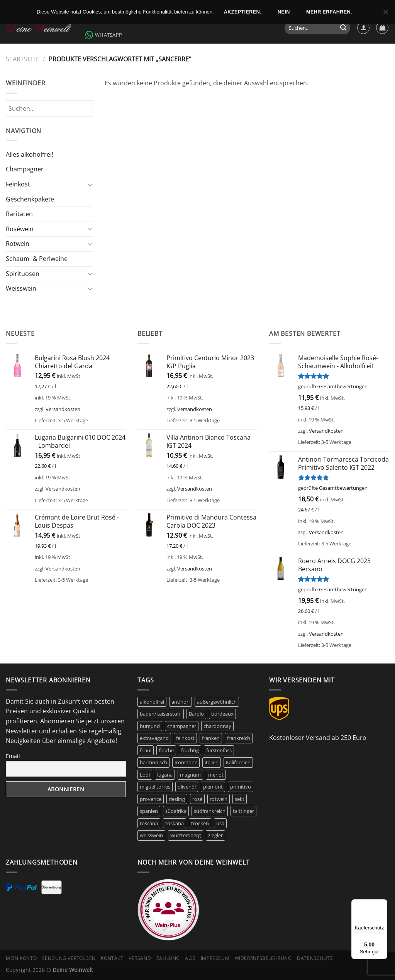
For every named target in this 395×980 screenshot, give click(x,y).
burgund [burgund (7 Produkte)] (150, 726)
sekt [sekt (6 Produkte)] (240, 799)
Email (13, 756)
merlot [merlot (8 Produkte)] (216, 775)
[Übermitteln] (343, 28)
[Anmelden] (363, 28)
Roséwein (20, 229)
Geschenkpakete (30, 199)
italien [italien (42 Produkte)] (212, 762)
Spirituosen (23, 274)
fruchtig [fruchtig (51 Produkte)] (190, 750)
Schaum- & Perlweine (37, 259)
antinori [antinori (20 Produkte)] (181, 702)
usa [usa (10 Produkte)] (220, 823)
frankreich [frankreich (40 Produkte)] (239, 738)
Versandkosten (63, 409)
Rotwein (18, 244)
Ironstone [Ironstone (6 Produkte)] (186, 762)
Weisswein (21, 288)
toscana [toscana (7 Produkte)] (149, 823)
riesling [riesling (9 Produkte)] (177, 799)
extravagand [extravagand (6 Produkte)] (154, 738)
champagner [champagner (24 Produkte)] (182, 726)
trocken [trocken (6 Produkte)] (200, 823)
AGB (190, 958)
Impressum (215, 958)
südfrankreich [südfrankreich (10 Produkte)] (210, 811)
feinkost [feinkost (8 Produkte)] (185, 738)
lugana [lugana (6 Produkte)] (165, 775)
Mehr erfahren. (329, 12)
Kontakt (112, 958)
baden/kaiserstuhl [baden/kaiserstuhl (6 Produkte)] (161, 714)
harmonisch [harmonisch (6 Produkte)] (153, 762)
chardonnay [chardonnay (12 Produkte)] (217, 726)
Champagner (25, 169)
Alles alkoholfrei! (30, 154)
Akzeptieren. (243, 12)
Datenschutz (315, 958)
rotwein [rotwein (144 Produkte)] (219, 799)
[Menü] (383, 904)
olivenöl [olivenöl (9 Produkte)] (187, 787)
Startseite (23, 59)
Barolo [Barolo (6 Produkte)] (196, 714)
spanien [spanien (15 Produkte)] (149, 811)
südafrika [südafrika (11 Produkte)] (176, 811)
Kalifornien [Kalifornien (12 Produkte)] (238, 762)
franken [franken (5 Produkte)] (211, 738)
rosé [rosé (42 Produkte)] (197, 799)
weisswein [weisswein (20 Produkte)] (151, 835)
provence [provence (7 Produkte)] (151, 799)
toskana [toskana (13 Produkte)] (175, 823)
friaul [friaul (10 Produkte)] (146, 750)
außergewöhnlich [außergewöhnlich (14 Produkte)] (217, 702)
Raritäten (19, 214)
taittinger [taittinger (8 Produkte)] (243, 811)
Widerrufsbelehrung (263, 958)
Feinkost (18, 184)
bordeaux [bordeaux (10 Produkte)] (222, 714)
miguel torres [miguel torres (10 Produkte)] (155, 787)
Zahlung (168, 958)
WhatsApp (104, 35)
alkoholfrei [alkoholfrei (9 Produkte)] (152, 702)
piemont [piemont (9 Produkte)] (213, 787)
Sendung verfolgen (69, 958)
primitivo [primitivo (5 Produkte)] (241, 787)
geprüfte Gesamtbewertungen (333, 386)
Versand (140, 958)
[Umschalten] (90, 184)
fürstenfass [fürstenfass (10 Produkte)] (219, 750)
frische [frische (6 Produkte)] (166, 750)
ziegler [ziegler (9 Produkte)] (215, 835)
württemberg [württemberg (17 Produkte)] (186, 835)
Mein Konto (21, 958)
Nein (284, 12)
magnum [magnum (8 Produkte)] (190, 775)
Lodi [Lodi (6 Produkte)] (145, 775)
